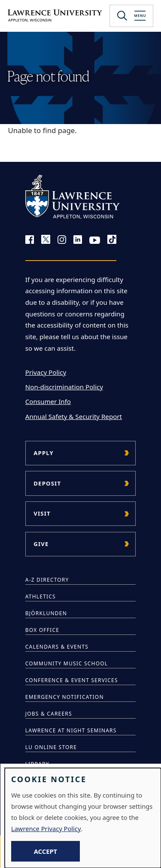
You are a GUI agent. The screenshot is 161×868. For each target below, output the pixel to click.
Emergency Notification (65, 697)
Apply (44, 453)
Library (37, 764)
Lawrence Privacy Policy (46, 829)
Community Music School (67, 663)
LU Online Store (51, 747)
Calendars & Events (57, 647)
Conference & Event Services (72, 680)
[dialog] (83, 818)
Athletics (41, 596)
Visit (42, 513)
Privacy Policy (46, 372)
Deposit (47, 483)
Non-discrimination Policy (64, 387)
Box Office (42, 630)
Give (41, 544)
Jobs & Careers (49, 714)
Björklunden (46, 613)
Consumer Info (48, 401)
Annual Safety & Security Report (74, 416)
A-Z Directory (47, 580)
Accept (46, 851)
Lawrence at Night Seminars (71, 730)
